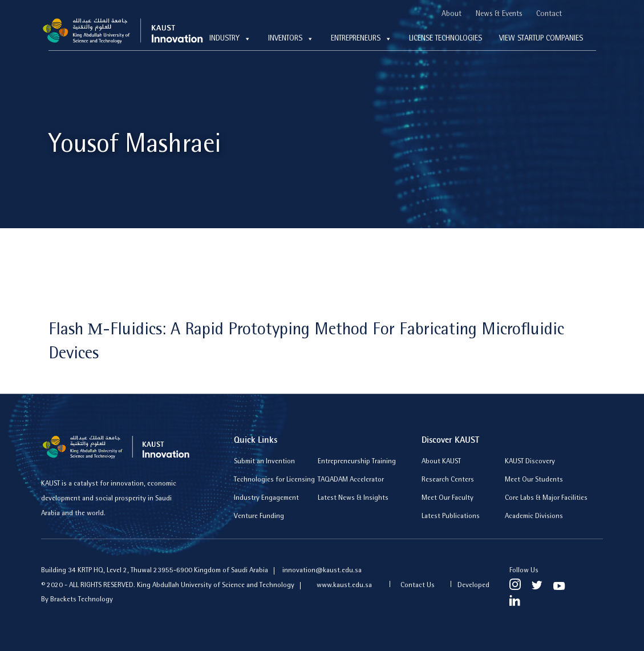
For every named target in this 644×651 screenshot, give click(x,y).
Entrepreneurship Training (357, 462)
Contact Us (418, 586)
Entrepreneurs (361, 39)
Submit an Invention (264, 462)
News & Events (499, 14)
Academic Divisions (534, 517)
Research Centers (448, 480)
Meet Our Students (534, 480)
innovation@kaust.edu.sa (322, 571)
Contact (549, 14)
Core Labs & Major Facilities (546, 498)
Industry (230, 39)
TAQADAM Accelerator (351, 480)
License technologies (445, 39)
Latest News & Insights (353, 498)
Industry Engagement (266, 498)
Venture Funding (259, 517)
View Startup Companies (541, 39)
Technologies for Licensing (274, 480)
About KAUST (441, 462)
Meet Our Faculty (447, 498)
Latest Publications (451, 517)
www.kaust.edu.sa (345, 586)
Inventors (291, 39)
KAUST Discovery (530, 462)
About (451, 14)
